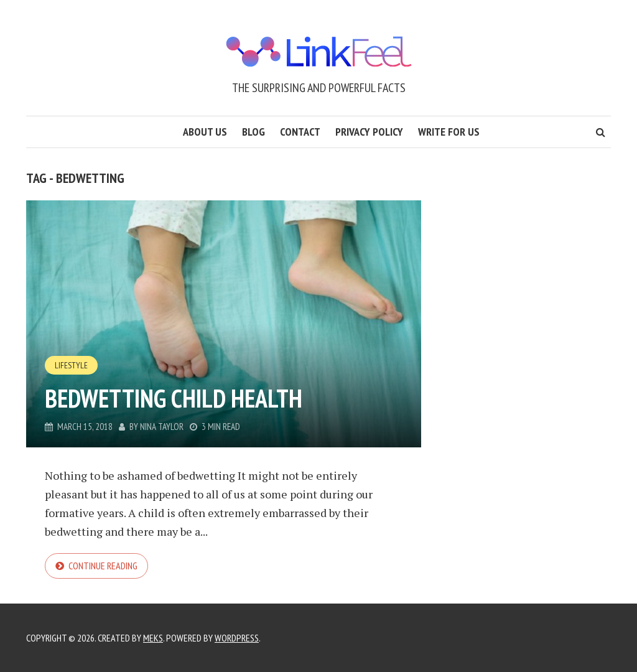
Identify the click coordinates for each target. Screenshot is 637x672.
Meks (153, 638)
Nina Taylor (162, 427)
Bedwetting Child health (174, 398)
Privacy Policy (369, 132)
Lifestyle (71, 365)
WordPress (237, 638)
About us (205, 132)
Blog (253, 132)
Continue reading (103, 566)
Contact (300, 132)
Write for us (449, 132)
